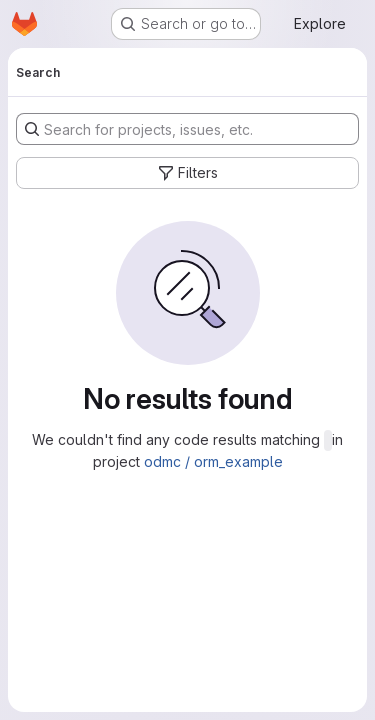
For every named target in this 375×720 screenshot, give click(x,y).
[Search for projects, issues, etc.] (187, 129)
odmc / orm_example (213, 461)
